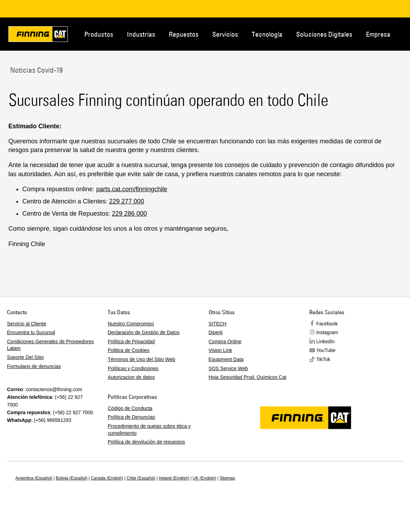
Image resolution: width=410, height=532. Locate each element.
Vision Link (220, 350)
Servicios (225, 34)
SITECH (218, 324)
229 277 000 (127, 201)
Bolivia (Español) (72, 478)
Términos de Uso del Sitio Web (141, 359)
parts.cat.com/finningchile (132, 189)
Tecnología (267, 34)
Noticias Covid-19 (35, 70)
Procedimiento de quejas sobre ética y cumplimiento (149, 430)
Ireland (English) (174, 478)
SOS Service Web (228, 368)
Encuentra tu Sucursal (31, 332)
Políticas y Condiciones (133, 368)
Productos (99, 34)
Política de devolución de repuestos (146, 442)
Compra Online (225, 342)
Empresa (378, 34)
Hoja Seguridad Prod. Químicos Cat (248, 377)
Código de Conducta (130, 408)
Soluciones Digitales (324, 34)
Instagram (327, 332)
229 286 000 (129, 214)
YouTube (326, 350)
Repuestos (184, 34)
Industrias (141, 34)
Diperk (216, 332)
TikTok (323, 359)
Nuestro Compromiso (131, 324)
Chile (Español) (141, 478)
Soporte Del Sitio (25, 357)
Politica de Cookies (128, 350)
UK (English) (204, 478)
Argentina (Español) (34, 478)
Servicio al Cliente (27, 324)
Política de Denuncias (131, 417)
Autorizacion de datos (131, 377)
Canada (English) (107, 478)
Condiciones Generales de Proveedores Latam (50, 345)
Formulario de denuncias (34, 366)
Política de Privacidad (131, 342)
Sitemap (227, 478)
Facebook (327, 324)
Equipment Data (226, 359)
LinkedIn (326, 342)
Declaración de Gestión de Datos (143, 332)
